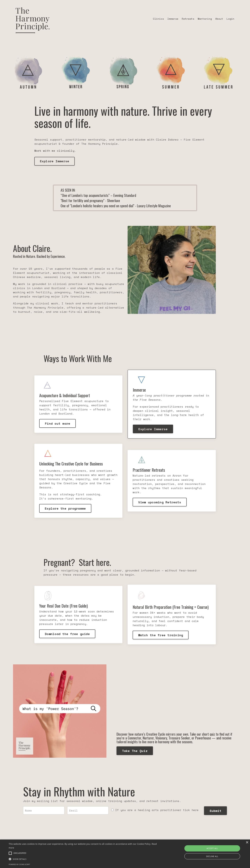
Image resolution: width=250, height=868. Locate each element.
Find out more (58, 424)
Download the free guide (68, 635)
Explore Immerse (55, 161)
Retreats (188, 19)
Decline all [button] (212, 856)
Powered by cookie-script (19, 864)
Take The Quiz (136, 752)
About (219, 19)
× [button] (247, 843)
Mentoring (205, 19)
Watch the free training (161, 636)
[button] (84, 859)
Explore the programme (66, 509)
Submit (214, 813)
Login (230, 19)
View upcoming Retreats (160, 503)
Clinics (158, 19)
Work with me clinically (54, 151)
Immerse (173, 19)
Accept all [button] (212, 848)
